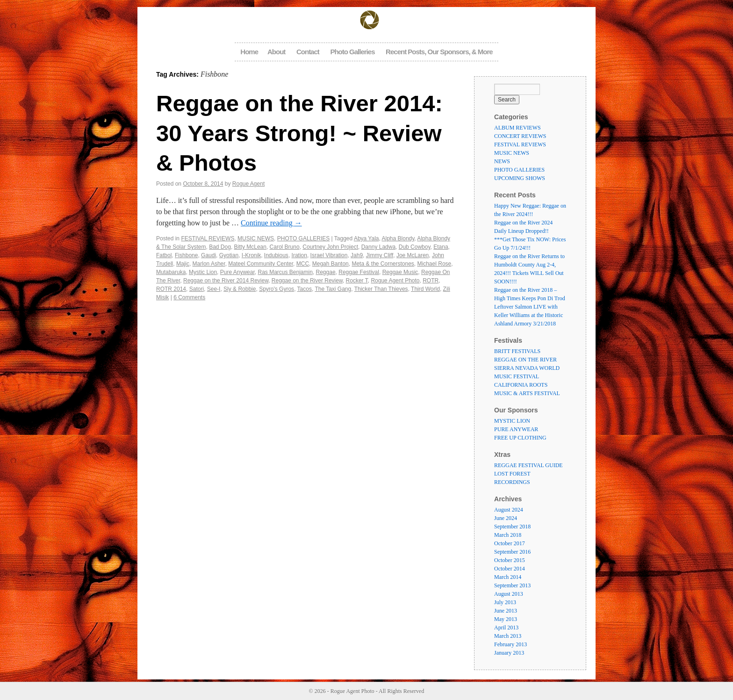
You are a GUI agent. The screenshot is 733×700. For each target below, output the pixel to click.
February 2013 (510, 644)
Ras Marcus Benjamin (285, 272)
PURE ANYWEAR (516, 429)
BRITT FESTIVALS (517, 351)
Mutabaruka (171, 272)
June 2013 (506, 611)
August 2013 (509, 594)
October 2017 (510, 543)
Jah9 (357, 255)
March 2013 (508, 636)
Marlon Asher (209, 264)
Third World (425, 289)
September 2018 (512, 527)
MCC (303, 264)
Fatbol (164, 255)
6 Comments (189, 297)
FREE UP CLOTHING (520, 438)
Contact (308, 52)
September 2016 (512, 552)
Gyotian (229, 255)
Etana (441, 247)
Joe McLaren (413, 255)
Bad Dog (220, 247)
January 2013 (509, 653)
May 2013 (506, 619)
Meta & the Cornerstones (383, 264)
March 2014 (508, 577)
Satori (197, 289)
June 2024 (506, 518)
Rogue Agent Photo (395, 281)
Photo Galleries (352, 52)
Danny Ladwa (378, 247)
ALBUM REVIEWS (517, 128)
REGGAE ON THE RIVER (525, 360)
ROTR (431, 281)
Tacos (305, 289)
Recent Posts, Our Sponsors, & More (439, 52)
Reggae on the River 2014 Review (226, 281)
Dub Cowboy (415, 247)
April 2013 (506, 628)
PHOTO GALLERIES (303, 238)
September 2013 (512, 585)
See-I (214, 289)
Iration (299, 255)
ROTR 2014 (171, 289)
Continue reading (271, 223)
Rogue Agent (248, 184)
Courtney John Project (330, 247)
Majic (183, 264)
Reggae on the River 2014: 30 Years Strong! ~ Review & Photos (299, 133)
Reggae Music (400, 272)
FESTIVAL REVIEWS (208, 238)
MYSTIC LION (512, 421)
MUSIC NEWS (256, 238)
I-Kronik (251, 255)
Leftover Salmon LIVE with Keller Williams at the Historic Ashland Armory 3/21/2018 (528, 315)
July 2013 (505, 602)
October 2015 (510, 560)
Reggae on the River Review (307, 281)
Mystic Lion (203, 272)
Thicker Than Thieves (381, 289)
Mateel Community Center (261, 264)
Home (249, 52)
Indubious (276, 255)
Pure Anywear (237, 272)
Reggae (326, 272)
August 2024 (509, 510)
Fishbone (186, 255)
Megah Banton (331, 264)
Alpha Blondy (398, 238)
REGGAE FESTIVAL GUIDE (528, 465)
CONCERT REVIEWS (520, 136)
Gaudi (208, 255)
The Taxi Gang (333, 289)
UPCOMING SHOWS (520, 178)
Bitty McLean (250, 247)
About (276, 52)
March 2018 (508, 535)
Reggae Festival (359, 272)
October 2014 (510, 569)
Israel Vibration (329, 255)
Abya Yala (366, 238)
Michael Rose (435, 264)
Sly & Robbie (240, 289)
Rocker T (357, 281)
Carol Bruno (285, 247)
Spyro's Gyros (277, 289)
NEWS (502, 161)
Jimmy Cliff (380, 255)
